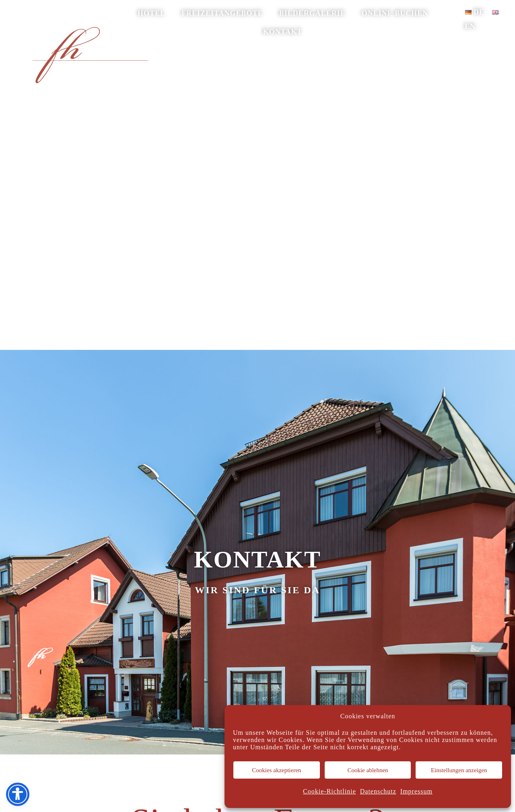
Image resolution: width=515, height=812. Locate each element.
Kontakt (283, 32)
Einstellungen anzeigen (459, 770)
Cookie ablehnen (368, 770)
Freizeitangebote (222, 13)
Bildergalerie (312, 13)
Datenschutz (378, 791)
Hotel (151, 13)
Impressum (416, 791)
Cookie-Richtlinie (330, 791)
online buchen (395, 13)
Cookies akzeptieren (276, 770)
